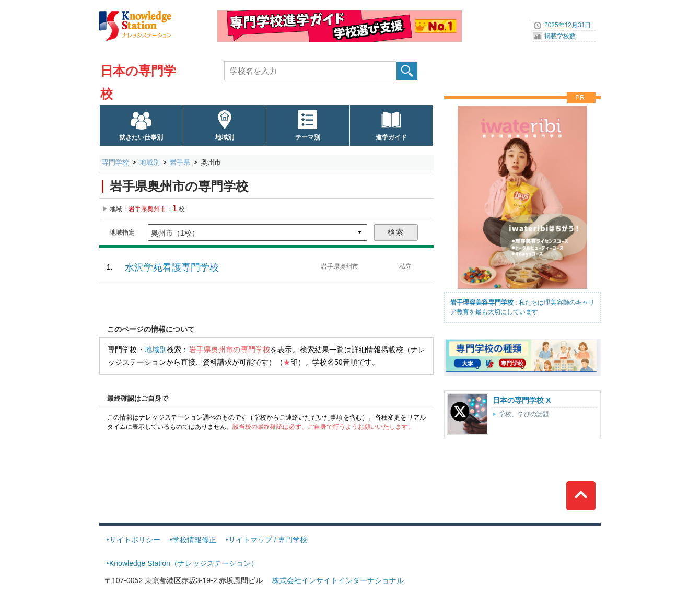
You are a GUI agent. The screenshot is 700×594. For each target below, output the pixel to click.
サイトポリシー (135, 540)
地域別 (225, 137)
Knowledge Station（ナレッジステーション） (184, 563)
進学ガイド (391, 137)
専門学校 (115, 162)
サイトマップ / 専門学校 (268, 540)
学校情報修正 (194, 540)
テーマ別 (308, 137)
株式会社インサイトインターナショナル (338, 580)
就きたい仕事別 (141, 137)
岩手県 (180, 162)
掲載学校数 (560, 36)
